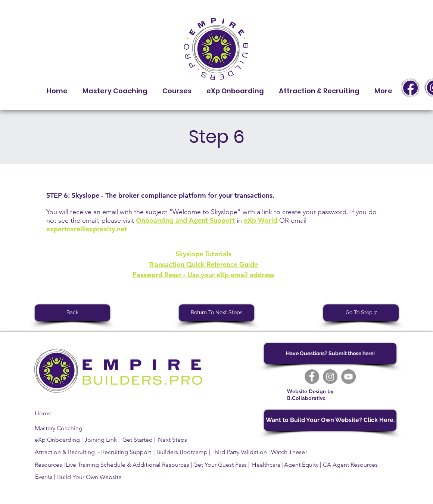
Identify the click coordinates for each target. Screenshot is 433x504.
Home (43, 413)
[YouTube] (348, 377)
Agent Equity (301, 465)
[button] (177, 88)
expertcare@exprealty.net (87, 229)
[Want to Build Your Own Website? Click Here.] (330, 420)
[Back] (72, 313)
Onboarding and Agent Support (185, 220)
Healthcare (266, 465)
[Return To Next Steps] (216, 313)
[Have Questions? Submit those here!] (330, 353)
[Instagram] (330, 377)
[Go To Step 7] (361, 313)
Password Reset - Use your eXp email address (203, 275)
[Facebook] (312, 377)
